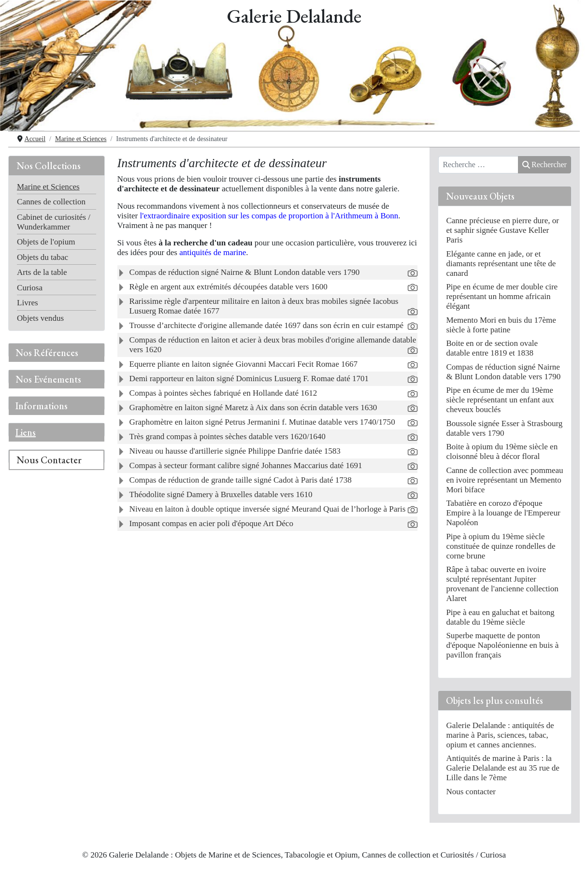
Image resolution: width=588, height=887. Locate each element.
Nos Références (47, 353)
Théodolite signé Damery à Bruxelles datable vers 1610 (221, 494)
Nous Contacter (49, 460)
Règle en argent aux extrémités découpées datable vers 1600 (229, 287)
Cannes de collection (51, 202)
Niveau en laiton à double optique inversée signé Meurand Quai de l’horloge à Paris (268, 509)
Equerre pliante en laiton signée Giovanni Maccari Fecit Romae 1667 (244, 364)
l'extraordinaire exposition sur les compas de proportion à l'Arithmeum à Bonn (269, 216)
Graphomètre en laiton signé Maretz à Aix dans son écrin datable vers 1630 (253, 408)
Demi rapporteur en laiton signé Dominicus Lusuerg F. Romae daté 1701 (249, 379)
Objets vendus (40, 318)
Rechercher (545, 165)
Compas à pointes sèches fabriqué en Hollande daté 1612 (223, 393)
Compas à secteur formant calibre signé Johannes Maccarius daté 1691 (246, 465)
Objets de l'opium (46, 242)
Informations (42, 406)
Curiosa (30, 288)
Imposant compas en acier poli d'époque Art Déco (211, 523)
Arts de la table (42, 272)
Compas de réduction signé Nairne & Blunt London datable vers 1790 (245, 272)
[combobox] (478, 165)
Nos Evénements (48, 379)
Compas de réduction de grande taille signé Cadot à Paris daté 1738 (241, 480)
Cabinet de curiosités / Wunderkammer (54, 222)
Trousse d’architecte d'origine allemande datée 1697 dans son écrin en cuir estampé (267, 325)
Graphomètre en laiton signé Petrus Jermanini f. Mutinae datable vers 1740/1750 (262, 422)
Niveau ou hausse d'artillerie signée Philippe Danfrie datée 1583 (235, 451)
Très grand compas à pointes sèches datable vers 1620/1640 (228, 436)
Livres (28, 303)
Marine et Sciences (48, 187)
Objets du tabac (43, 257)
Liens (26, 432)
